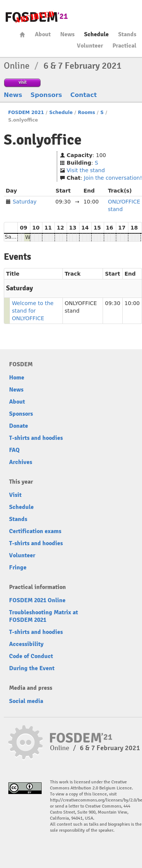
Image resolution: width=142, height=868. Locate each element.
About (43, 34)
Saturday (24, 202)
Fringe (18, 567)
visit (23, 82)
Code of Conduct (31, 656)
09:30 (112, 303)
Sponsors (46, 95)
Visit (15, 495)
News (67, 34)
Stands (127, 34)
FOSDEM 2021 (26, 113)
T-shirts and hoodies (36, 438)
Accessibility (26, 644)
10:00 (132, 303)
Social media (26, 701)
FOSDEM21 (37, 17)
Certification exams (35, 531)
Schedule (96, 34)
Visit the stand (86, 170)
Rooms (87, 113)
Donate (19, 426)
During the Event (32, 668)
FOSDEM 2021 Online (37, 600)
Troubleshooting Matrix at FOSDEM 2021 (44, 616)
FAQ (14, 450)
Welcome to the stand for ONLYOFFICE (33, 311)
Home (22, 35)
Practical (124, 46)
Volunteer (90, 46)
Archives (21, 462)
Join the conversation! (113, 178)
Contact (84, 95)
